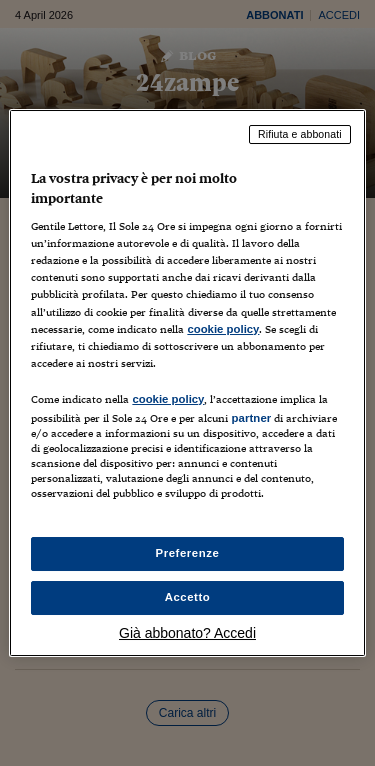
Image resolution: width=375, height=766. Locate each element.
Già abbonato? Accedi (187, 633)
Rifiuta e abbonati (300, 134)
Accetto (188, 597)
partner (251, 418)
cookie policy (223, 329)
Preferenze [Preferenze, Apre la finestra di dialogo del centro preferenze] (188, 553)
